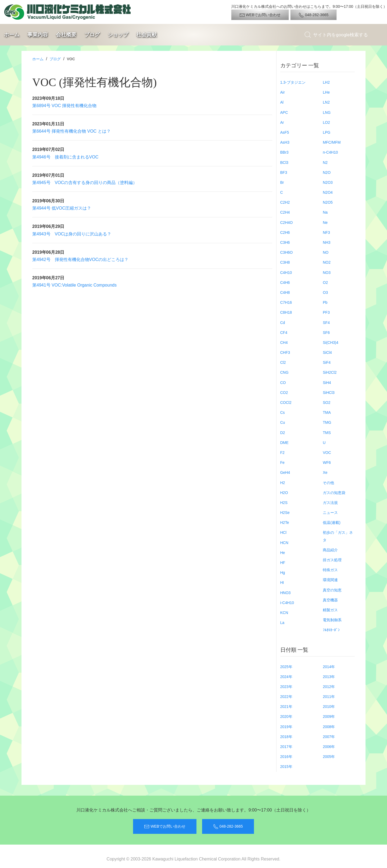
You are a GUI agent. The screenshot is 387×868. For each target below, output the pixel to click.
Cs (283, 412)
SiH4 (327, 383)
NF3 (326, 232)
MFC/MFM (332, 142)
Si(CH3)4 (331, 343)
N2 (325, 163)
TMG (327, 422)
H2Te (285, 523)
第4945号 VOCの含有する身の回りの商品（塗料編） (85, 183)
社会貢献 (146, 35)
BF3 (284, 172)
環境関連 (330, 580)
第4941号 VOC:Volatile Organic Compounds (74, 285)
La (282, 623)
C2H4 (285, 212)
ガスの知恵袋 (334, 493)
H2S (284, 503)
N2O (327, 172)
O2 (325, 283)
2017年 (286, 747)
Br (282, 182)
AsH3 (285, 142)
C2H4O (287, 223)
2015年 (286, 767)
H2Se (285, 513)
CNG (284, 372)
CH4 (284, 343)
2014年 (329, 667)
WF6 (327, 463)
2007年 (329, 737)
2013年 (329, 677)
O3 (325, 292)
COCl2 (286, 403)
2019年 (286, 727)
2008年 (329, 727)
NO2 (327, 262)
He (283, 553)
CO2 (284, 393)
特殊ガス (330, 570)
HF (283, 563)
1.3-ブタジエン (293, 82)
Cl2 (283, 362)
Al (282, 102)
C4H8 (285, 292)
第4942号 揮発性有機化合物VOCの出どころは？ (80, 260)
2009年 (329, 717)
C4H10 (286, 273)
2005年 (329, 757)
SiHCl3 (329, 393)
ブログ (92, 35)
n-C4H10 (330, 152)
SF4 (326, 323)
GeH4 (285, 472)
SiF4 (327, 362)
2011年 (329, 697)
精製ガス (330, 610)
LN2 (326, 102)
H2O (284, 493)
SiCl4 (327, 352)
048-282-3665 (313, 15)
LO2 (326, 122)
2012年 (329, 687)
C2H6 (285, 232)
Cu (283, 422)
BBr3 (284, 152)
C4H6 (285, 283)
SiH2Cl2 (330, 372)
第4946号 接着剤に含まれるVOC (65, 157)
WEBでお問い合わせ (260, 15)
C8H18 (286, 312)
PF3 (326, 312)
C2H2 (285, 202)
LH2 (326, 82)
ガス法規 (330, 503)
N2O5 (328, 202)
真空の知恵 (332, 590)
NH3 (327, 242)
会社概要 (66, 35)
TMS (327, 433)
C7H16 (286, 302)
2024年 (286, 677)
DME (284, 443)
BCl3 (284, 163)
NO (326, 252)
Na (325, 212)
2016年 (286, 757)
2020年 (286, 717)
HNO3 (286, 593)
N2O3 (328, 182)
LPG (327, 132)
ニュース (330, 513)
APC (284, 112)
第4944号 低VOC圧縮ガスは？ (62, 208)
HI (282, 583)
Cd (283, 323)
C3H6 (285, 242)
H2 (283, 483)
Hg (283, 573)
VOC (327, 453)
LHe (326, 92)
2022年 (286, 697)
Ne (325, 223)
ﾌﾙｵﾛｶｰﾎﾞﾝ (331, 630)
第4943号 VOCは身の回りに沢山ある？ (72, 234)
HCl (283, 532)
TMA (327, 412)
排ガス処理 (332, 560)
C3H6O (287, 252)
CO (283, 383)
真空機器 (330, 600)
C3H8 (285, 262)
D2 (283, 433)
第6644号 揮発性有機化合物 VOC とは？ (71, 131)
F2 (282, 453)
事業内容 (38, 35)
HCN (284, 543)
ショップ (118, 35)
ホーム (12, 35)
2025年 (286, 667)
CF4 (284, 333)
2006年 (329, 747)
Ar (282, 122)
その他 (328, 483)
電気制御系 (332, 620)
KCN (284, 613)
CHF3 (285, 352)
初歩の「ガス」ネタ (338, 536)
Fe (282, 463)
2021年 (286, 707)
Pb (325, 302)
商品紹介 (330, 550)
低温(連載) (332, 523)
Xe (325, 472)
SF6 (326, 333)
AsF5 (285, 132)
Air (283, 92)
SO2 (327, 403)
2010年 (329, 707)
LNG (327, 112)
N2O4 (328, 192)
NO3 (327, 273)
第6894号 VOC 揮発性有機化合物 (64, 106)
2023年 (286, 687)
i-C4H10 (287, 603)
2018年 (286, 737)
